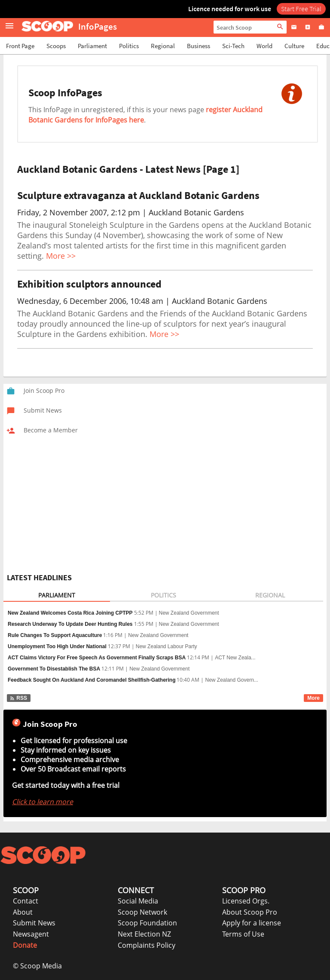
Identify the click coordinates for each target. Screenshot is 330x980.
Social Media (138, 901)
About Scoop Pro (250, 912)
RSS (18, 698)
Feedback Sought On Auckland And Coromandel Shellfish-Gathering (92, 680)
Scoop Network (142, 912)
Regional (163, 46)
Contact (26, 901)
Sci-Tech (233, 46)
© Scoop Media (37, 966)
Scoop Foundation (147, 923)
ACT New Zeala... (235, 658)
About (23, 912)
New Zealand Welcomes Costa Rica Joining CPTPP (70, 613)
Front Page (20, 46)
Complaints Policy (147, 945)
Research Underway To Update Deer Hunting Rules (70, 624)
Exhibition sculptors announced (89, 284)
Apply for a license (252, 923)
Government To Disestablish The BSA (54, 669)
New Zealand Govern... (231, 680)
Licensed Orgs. (246, 901)
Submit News (34, 923)
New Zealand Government (189, 613)
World (264, 46)
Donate (25, 945)
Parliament (92, 46)
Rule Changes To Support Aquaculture (55, 635)
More (313, 698)
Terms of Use (243, 934)
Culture (294, 46)
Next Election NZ (144, 934)
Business (199, 46)
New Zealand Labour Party (167, 646)
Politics (129, 46)
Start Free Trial (301, 9)
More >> (61, 256)
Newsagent (31, 934)
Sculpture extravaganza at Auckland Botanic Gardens (138, 195)
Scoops (56, 46)
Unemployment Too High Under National (57, 646)
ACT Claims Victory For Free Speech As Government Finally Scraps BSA (97, 658)
